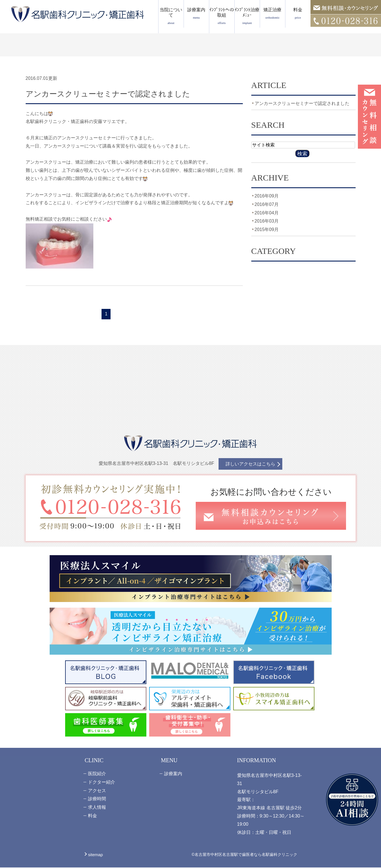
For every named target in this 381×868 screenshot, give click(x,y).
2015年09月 (267, 229)
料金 (298, 13)
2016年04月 (267, 213)
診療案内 (196, 13)
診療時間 (97, 799)
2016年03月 (267, 221)
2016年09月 (267, 196)
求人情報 (97, 808)
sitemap (95, 855)
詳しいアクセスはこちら (250, 465)
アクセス (97, 791)
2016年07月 (267, 204)
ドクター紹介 (102, 783)
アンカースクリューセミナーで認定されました (117, 94)
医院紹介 (97, 774)
